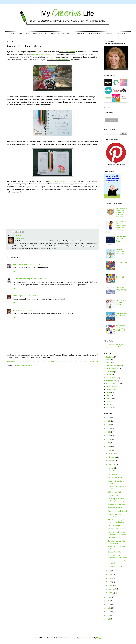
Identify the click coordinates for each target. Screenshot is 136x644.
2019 (108, 443)
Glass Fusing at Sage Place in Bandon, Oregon (117, 521)
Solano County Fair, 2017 (117, 529)
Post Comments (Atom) (24, 366)
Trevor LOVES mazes (67, 52)
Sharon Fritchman (19, 279)
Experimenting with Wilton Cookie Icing (117, 542)
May (110, 578)
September (113, 464)
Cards (108, 363)
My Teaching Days (112, 384)
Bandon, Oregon (114, 525)
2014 (108, 605)
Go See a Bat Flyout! (115, 478)
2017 (108, 450)
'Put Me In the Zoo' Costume (115, 516)
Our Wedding (111, 389)
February (112, 589)
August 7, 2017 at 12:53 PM (28, 296)
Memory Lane (111, 381)
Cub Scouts (110, 372)
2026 (108, 418)
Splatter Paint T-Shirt (115, 552)
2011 (108, 616)
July (110, 571)
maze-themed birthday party (41, 55)
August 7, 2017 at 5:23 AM (37, 264)
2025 (108, 421)
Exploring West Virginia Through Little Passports (118, 500)
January (111, 593)
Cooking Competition (114, 366)
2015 (108, 601)
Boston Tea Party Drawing (121, 289)
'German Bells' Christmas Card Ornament (122, 303)
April (110, 582)
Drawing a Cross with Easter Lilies (120, 252)
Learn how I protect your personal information (115, 346)
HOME (13, 34)
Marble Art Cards (114, 496)
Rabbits (109, 398)
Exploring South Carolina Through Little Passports (118, 533)
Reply (14, 271)
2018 (108, 447)
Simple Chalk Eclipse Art (116, 508)
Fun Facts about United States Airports (122, 315)
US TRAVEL (109, 34)
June (110, 575)
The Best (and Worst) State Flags (121, 239)
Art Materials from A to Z (121, 276)
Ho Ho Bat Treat (114, 471)
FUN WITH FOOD (95, 34)
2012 (108, 612)
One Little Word (112, 387)
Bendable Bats (113, 474)
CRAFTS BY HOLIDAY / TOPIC (60, 34)
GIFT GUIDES (121, 34)
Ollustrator (83, 638)
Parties (108, 392)
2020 (108, 439)
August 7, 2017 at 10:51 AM (36, 279)
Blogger (99, 638)
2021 (108, 436)
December (112, 453)
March (111, 585)
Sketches (109, 404)
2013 (108, 608)
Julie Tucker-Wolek (20, 264)
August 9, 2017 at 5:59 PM (27, 310)
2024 (108, 425)
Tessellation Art (122, 262)
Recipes (109, 401)
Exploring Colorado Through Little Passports (118, 557)
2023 (108, 428)
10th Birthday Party (115, 492)
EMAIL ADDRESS (111, 113)
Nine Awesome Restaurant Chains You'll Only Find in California (122, 213)
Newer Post (11, 362)
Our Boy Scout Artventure (117, 504)
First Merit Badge (114, 538)
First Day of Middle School (117, 511)
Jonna (15, 296)
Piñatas (109, 395)
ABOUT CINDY (24, 34)
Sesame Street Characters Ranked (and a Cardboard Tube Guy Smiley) (116, 227)
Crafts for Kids (17, 235)
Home (53, 362)
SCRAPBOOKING (79, 34)
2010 (108, 619)
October (112, 461)
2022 (108, 432)
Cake (108, 360)
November (112, 457)
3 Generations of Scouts (117, 566)
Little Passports (111, 378)
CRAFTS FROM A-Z (40, 34)
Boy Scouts (110, 357)
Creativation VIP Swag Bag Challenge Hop (121, 328)
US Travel (109, 407)
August (111, 468)
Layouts (109, 375)
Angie (15, 310)
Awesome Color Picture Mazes (59, 60)
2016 (108, 597)
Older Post (94, 362)
